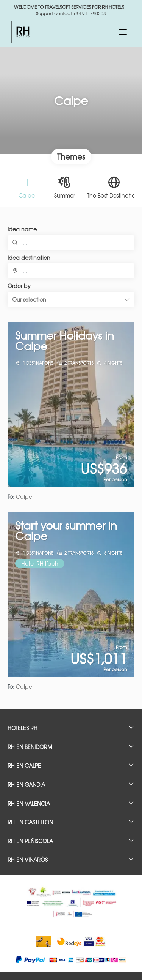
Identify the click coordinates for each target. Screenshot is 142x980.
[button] (71, 299)
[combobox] (71, 271)
